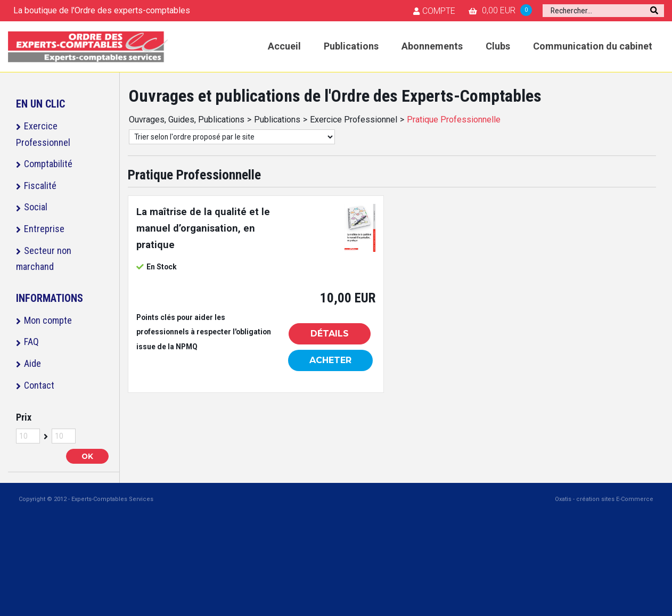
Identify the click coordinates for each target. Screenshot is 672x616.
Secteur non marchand (44, 259)
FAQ (31, 342)
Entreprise (44, 229)
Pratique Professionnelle (454, 120)
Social (36, 207)
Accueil (284, 46)
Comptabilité (48, 164)
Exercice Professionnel (43, 134)
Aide (32, 363)
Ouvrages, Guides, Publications (187, 120)
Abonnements (432, 46)
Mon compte (48, 320)
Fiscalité (40, 186)
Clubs (498, 46)
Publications (351, 46)
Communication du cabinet (593, 46)
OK (87, 456)
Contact (39, 385)
